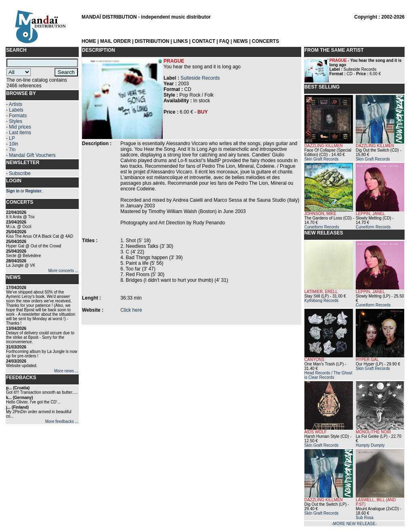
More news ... (66, 371)
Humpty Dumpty (370, 445)
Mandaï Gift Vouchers (32, 155)
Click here (131, 310)
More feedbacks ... (62, 421)
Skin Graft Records (321, 159)
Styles (16, 121)
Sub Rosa (365, 518)
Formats (18, 116)
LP (12, 138)
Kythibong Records (322, 301)
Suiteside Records (200, 78)
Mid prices (20, 127)
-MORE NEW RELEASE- (355, 524)
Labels (16, 110)
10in (14, 144)
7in (12, 150)
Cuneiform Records (322, 227)
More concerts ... (63, 271)
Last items (20, 133)
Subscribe (20, 173)
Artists (16, 104)
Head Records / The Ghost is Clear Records (328, 375)
